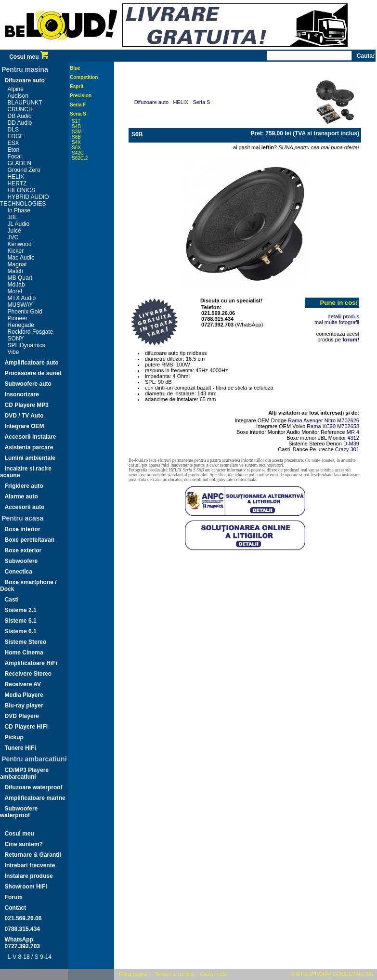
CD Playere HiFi (26, 727)
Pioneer (18, 318)
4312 (353, 438)
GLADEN (19, 163)
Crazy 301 (347, 449)
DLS (13, 130)
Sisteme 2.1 (21, 610)
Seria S (78, 114)
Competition (84, 77)
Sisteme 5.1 (21, 621)
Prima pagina (133, 974)
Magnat (17, 264)
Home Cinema (24, 653)
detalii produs (344, 316)
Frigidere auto (24, 486)
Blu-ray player (24, 706)
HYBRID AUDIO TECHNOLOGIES (25, 200)
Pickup (14, 737)
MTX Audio (22, 298)
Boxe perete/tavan (30, 540)
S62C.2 (80, 158)
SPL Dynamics (26, 345)
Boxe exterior (23, 550)
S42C (78, 153)
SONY (16, 339)
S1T (76, 121)
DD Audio (20, 123)
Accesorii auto (25, 507)
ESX (13, 143)
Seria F (78, 105)
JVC (13, 237)
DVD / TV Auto (24, 416)
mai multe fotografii (337, 322)
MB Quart (20, 278)
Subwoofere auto (28, 384)
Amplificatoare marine (35, 798)
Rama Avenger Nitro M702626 (324, 420)
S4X (76, 142)
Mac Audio (21, 258)
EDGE (16, 136)
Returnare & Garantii (33, 855)
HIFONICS (21, 190)
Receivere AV (23, 684)
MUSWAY (20, 305)
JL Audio (19, 224)
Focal (15, 157)
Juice (14, 231)
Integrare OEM (25, 426)
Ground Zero (24, 170)
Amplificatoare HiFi (31, 663)
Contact (16, 908)
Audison (18, 96)
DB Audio (20, 116)
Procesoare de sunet (33, 373)
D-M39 (351, 444)
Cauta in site (214, 974)
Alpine (16, 89)
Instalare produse (29, 876)
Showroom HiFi (26, 887)
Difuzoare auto (25, 80)
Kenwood (20, 244)
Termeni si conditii (174, 974)
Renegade (21, 325)
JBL (13, 217)
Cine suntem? (24, 844)
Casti (12, 600)
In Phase (19, 210)
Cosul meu (29, 57)
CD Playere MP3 (27, 405)
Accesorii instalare (31, 437)
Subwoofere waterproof (19, 812)
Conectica (19, 572)
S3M (77, 132)
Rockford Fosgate (31, 332)
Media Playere (24, 695)
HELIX (16, 177)
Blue (75, 68)
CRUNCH (20, 109)
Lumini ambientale (30, 458)
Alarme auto (21, 497)
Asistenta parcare (29, 447)
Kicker (16, 251)
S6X (76, 148)
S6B (76, 137)
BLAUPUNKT (25, 103)
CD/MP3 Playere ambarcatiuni (24, 773)
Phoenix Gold (25, 312)
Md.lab (16, 285)
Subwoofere (21, 561)
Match (16, 271)
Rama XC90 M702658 (333, 426)
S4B (76, 126)
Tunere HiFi (20, 748)
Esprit (77, 86)
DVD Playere (22, 716)
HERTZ (17, 183)
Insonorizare (22, 394)
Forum (14, 897)
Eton (14, 150)
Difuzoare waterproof (34, 787)
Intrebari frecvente (30, 865)
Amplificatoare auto (32, 363)
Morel (15, 291)
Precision (81, 96)
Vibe (13, 352)
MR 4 (353, 432)
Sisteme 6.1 (21, 631)
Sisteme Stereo (26, 642)
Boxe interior (23, 529)
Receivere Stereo (28, 674)
